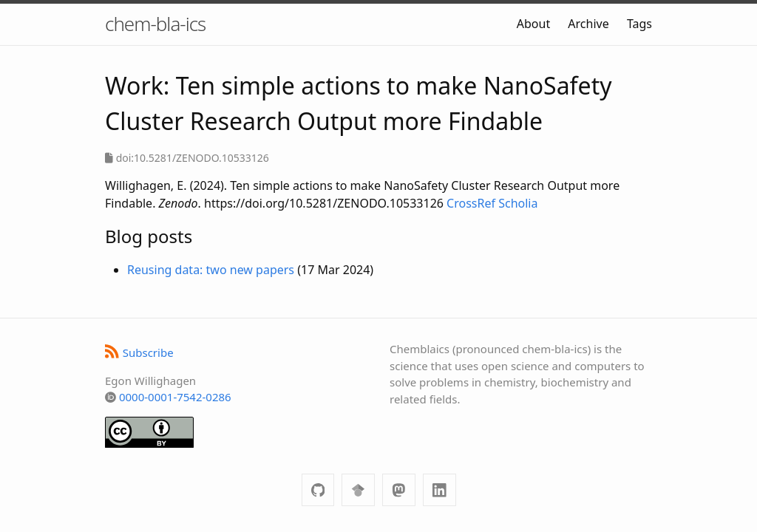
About (533, 24)
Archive (588, 24)
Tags (639, 24)
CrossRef (471, 203)
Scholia (518, 203)
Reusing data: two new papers (211, 270)
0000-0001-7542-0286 (175, 397)
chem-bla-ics (155, 24)
